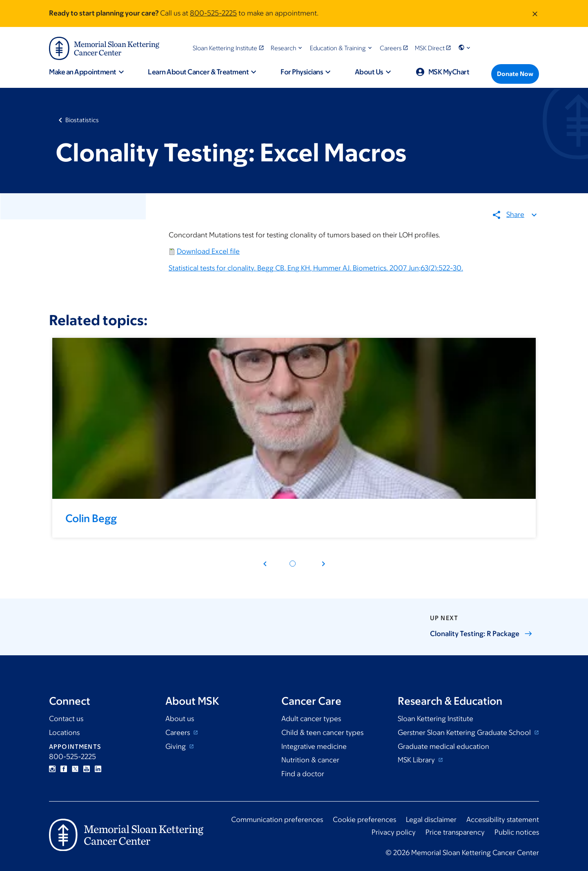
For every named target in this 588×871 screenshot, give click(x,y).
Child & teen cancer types (322, 733)
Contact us (66, 719)
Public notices (517, 832)
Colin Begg (91, 518)
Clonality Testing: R (481, 634)
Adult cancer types (311, 719)
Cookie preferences (364, 820)
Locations (64, 733)
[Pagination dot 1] (293, 564)
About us (180, 719)
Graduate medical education (443, 746)
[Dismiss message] (535, 13)
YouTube (87, 769)
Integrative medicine (314, 746)
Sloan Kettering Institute (435, 719)
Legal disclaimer (431, 820)
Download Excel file (208, 252)
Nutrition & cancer (310, 760)
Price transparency (455, 832)
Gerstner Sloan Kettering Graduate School (465, 733)
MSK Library (417, 760)
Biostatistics (82, 120)
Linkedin (98, 769)
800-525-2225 (213, 13)
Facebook (64, 769)
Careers (178, 733)
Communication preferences (277, 820)
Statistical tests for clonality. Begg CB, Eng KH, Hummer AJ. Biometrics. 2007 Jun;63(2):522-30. (316, 268)
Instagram (52, 769)
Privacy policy (394, 832)
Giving (176, 746)
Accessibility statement (503, 820)
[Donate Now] (515, 74)
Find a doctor (303, 774)
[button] (287, 48)
